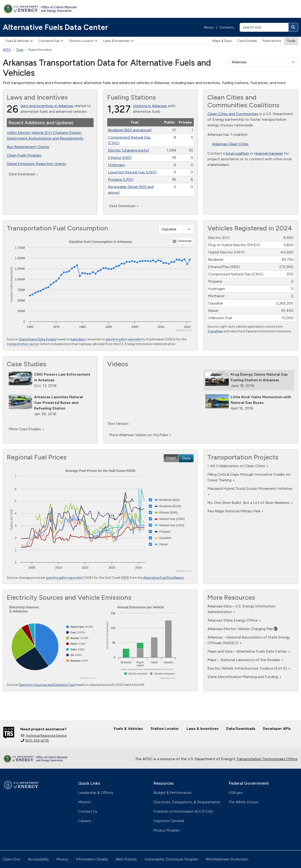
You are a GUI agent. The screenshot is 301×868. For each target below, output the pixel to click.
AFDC (7, 50)
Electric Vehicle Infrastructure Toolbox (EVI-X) (249, 668)
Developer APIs (277, 729)
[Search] (293, 27)
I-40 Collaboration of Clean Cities (238, 466)
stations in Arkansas (150, 106)
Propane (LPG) (121, 179)
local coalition (237, 153)
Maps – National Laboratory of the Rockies (245, 660)
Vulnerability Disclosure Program (171, 859)
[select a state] (263, 62)
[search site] (264, 27)
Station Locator (83, 41)
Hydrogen (116, 165)
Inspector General (169, 821)
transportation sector (23, 344)
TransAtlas (215, 331)
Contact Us (88, 811)
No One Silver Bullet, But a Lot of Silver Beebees (250, 503)
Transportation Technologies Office (267, 759)
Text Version (118, 424)
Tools (291, 41)
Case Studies (247, 41)
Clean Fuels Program (24, 155)
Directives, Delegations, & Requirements (187, 802)
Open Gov (12, 859)
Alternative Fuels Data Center (55, 27)
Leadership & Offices (96, 793)
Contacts (227, 27)
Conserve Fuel (51, 41)
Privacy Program (167, 830)
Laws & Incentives (118, 41)
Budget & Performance (172, 793)
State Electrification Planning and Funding (244, 677)
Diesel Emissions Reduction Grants (36, 164)
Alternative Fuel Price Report (164, 578)
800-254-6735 (35, 741)
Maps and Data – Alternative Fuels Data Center (249, 651)
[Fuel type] (176, 229)
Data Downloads (241, 729)
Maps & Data (222, 41)
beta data (78, 339)
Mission (85, 802)
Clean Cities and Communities (233, 114)
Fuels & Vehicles (19, 41)
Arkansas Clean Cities (230, 144)
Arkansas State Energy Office (234, 620)
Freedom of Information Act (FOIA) (183, 811)
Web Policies (126, 859)
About (209, 27)
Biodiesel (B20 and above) (130, 130)
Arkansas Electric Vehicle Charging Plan (242, 629)
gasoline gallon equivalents (125, 339)
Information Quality (92, 859)
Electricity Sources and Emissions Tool (47, 685)
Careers (85, 821)
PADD (125, 578)
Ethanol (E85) (120, 158)
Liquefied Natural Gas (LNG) (132, 172)
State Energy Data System (38, 339)
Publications (272, 41)
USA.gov (236, 793)
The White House (243, 802)
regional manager (269, 153)
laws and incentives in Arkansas (47, 106)
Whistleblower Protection (227, 859)
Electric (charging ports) (128, 150)
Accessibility (38, 859)
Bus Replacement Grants (28, 147)
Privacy (62, 859)
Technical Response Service (44, 736)
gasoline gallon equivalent (65, 578)
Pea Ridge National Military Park (235, 511)
